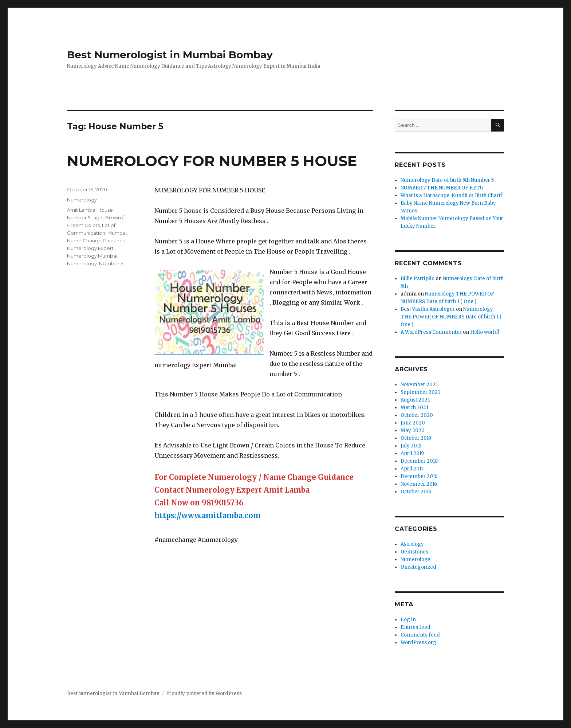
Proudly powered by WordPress (204, 694)
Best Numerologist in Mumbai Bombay (170, 55)
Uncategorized (418, 567)
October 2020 (417, 415)
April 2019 (412, 453)
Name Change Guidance (96, 240)
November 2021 (419, 385)
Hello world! (485, 332)
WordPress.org (418, 643)
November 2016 (419, 484)
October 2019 (416, 438)
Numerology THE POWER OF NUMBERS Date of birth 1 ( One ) (451, 317)
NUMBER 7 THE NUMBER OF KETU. (442, 188)
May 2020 (413, 430)
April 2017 (412, 469)
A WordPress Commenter (431, 332)
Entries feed (416, 627)
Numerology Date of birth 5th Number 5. (448, 180)
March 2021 (414, 408)
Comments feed (420, 635)
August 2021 (415, 400)
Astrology (412, 544)
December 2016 (419, 476)
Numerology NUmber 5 (95, 263)
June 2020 (413, 423)
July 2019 (411, 446)
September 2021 (420, 392)
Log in (408, 620)
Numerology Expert (90, 248)
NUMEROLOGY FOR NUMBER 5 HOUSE (212, 161)
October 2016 (416, 492)
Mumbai (117, 233)
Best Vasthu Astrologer (428, 309)
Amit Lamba (81, 210)
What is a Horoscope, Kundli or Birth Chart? (452, 195)
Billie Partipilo (418, 279)
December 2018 (419, 461)
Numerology (82, 200)
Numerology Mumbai (92, 256)
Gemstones (414, 552)
